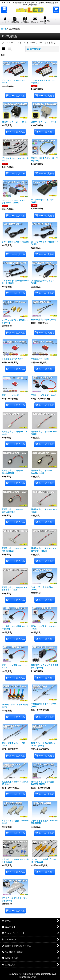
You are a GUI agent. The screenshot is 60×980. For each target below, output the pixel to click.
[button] (4, 10)
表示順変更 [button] (34, 49)
